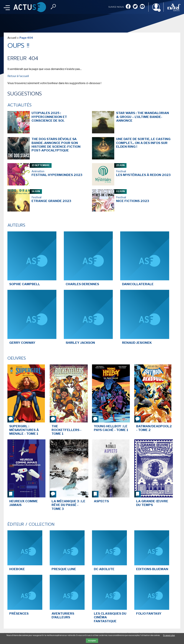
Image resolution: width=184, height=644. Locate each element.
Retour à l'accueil (18, 76)
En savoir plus (169, 635)
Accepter (92, 641)
